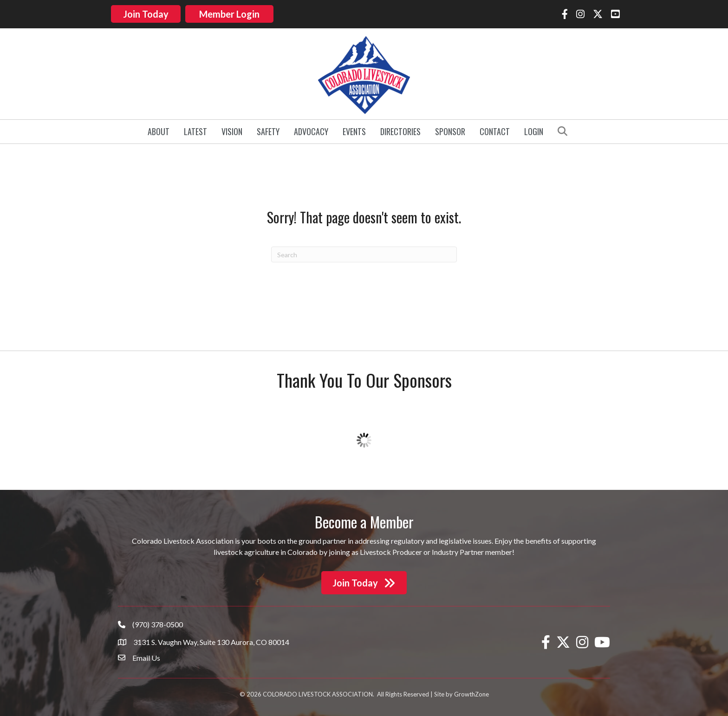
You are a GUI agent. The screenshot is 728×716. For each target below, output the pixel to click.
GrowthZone (471, 689)
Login (534, 125)
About (159, 125)
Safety (268, 125)
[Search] (364, 248)
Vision (232, 125)
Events (354, 125)
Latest (195, 125)
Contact (495, 125)
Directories (400, 125)
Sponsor (450, 125)
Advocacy (311, 125)
